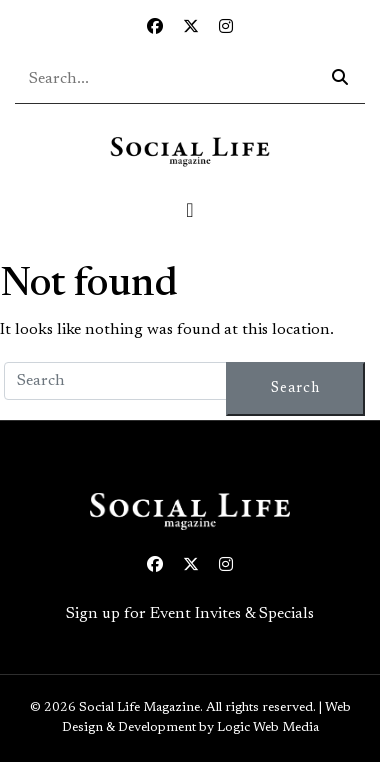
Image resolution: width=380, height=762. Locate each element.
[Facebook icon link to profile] (155, 28)
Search (295, 388)
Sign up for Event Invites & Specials (190, 614)
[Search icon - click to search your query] (340, 79)
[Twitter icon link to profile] (191, 28)
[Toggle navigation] (190, 210)
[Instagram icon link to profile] (226, 28)
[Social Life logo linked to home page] (190, 151)
